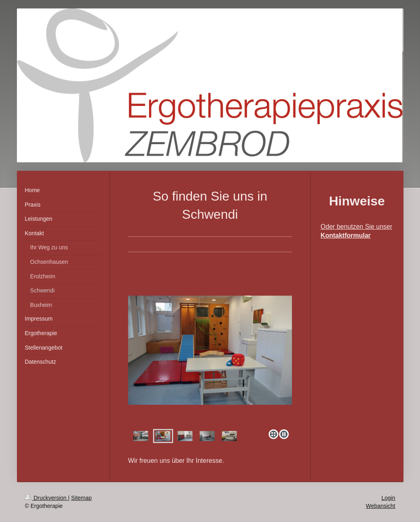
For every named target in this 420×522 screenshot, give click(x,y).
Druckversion (47, 498)
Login (388, 498)
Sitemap (82, 498)
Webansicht (381, 506)
